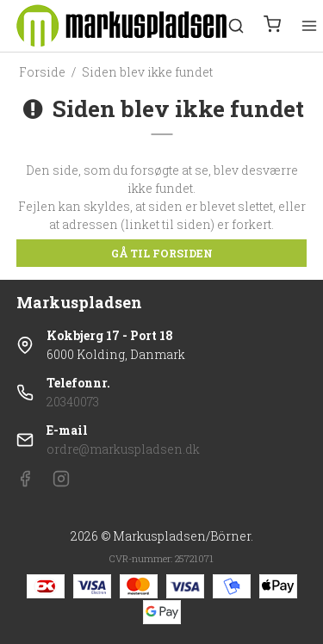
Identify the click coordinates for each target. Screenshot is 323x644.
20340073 (73, 402)
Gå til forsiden (162, 253)
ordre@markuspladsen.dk (123, 449)
